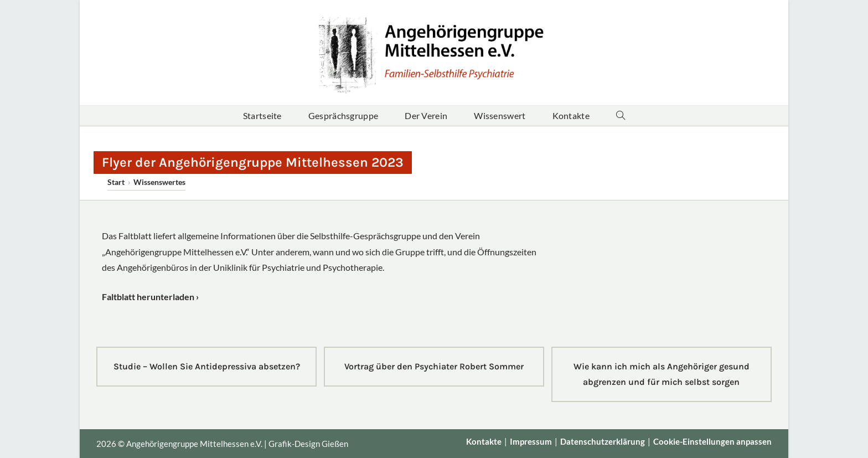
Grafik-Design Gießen (308, 444)
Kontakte (484, 441)
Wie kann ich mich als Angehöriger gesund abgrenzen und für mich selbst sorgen (662, 374)
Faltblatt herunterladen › (150, 297)
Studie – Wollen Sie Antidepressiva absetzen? (207, 366)
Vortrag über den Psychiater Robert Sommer (434, 366)
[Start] (116, 182)
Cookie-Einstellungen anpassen (712, 441)
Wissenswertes (159, 182)
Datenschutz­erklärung (603, 441)
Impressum (531, 441)
